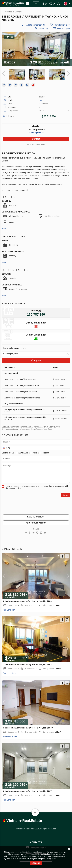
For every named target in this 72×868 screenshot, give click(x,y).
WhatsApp (24, 452)
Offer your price (64, 28)
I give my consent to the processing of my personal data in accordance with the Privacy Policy (37, 487)
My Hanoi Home (10, 736)
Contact (36, 139)
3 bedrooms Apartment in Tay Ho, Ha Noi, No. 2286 (27, 601)
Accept (36, 863)
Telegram (46, 452)
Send (65, 495)
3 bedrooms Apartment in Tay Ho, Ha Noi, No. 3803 (27, 664)
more (4, 228)
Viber (35, 452)
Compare (36, 360)
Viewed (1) (43, 28)
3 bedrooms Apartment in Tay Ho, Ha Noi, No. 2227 (27, 791)
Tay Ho (42, 100)
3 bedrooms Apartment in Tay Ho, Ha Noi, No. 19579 (28, 727)
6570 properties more (36, 144)
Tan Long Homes (36, 132)
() (46, 4)
